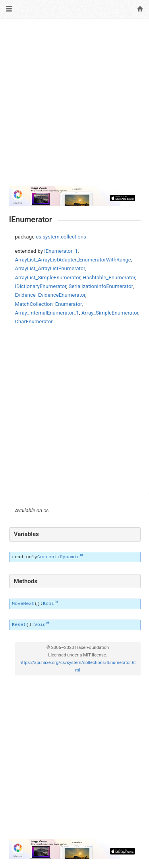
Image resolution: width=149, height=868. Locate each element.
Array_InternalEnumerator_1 (47, 313)
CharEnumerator (34, 321)
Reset (19, 625)
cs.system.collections (61, 237)
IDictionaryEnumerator (41, 286)
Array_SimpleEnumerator (110, 313)
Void (40, 625)
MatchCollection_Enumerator (48, 304)
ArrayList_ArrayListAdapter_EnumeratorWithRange (73, 260)
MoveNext (23, 604)
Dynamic (70, 557)
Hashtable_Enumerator (109, 278)
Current (47, 557)
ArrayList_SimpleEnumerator (48, 278)
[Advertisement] (74, 105)
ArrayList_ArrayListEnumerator (50, 268)
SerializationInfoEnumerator (101, 286)
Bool (48, 604)
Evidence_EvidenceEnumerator (50, 295)
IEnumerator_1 (61, 251)
